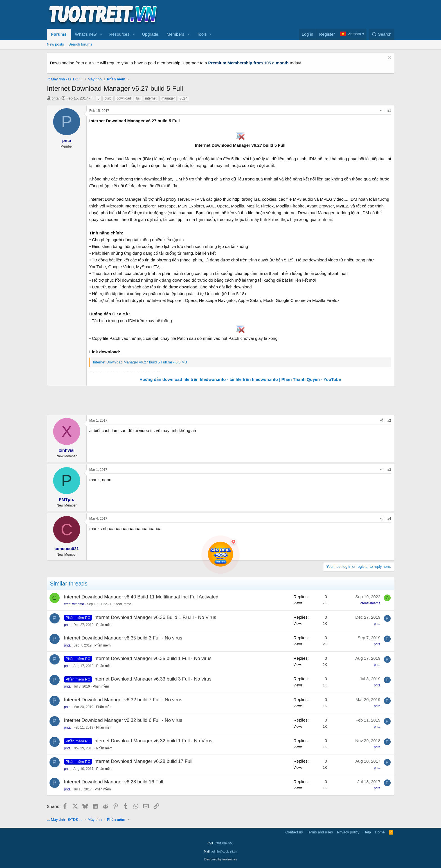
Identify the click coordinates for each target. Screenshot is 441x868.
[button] (101, 34)
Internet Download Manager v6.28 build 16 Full (114, 782)
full (138, 98)
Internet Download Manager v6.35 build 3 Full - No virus (123, 638)
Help (367, 832)
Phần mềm (104, 625)
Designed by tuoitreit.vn (221, 859)
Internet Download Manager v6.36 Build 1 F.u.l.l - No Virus (155, 617)
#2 (389, 421)
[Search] (382, 34)
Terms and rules (320, 832)
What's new (86, 34)
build (108, 98)
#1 (389, 111)
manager (168, 98)
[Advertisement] (292, 14)
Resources (119, 34)
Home (380, 832)
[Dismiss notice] (389, 58)
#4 (389, 519)
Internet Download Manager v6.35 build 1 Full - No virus (153, 658)
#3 (389, 470)
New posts (56, 44)
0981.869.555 (224, 843)
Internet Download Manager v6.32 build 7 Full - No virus (123, 700)
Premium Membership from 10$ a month (248, 63)
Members (176, 34)
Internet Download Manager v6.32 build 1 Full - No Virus (153, 741)
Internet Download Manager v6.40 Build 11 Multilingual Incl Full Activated (141, 597)
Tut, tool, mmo (120, 604)
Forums (59, 34)
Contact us (294, 832)
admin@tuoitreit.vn (224, 851)
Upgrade (150, 34)
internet (151, 98)
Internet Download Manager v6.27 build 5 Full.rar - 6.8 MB (140, 362)
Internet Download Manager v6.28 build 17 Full (143, 761)
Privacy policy (348, 832)
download (124, 98)
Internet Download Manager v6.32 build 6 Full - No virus (123, 720)
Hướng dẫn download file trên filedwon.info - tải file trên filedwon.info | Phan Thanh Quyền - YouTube (240, 379)
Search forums (80, 44)
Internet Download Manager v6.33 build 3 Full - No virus (153, 679)
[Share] (382, 111)
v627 (183, 98)
